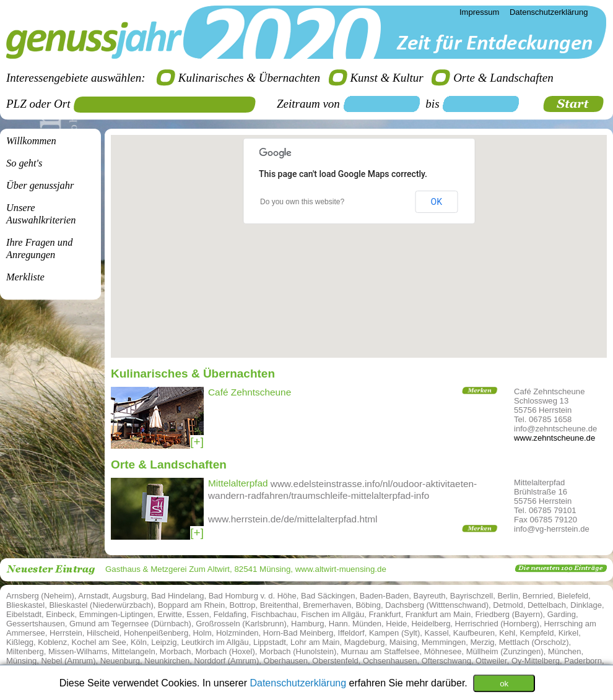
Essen (198, 614)
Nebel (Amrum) (68, 661)
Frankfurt (385, 614)
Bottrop (243, 605)
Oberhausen (286, 661)
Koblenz (52, 642)
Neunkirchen (167, 661)
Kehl (507, 633)
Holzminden (237, 633)
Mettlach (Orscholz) (534, 642)
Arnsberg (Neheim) (40, 596)
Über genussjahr (40, 185)
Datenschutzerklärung (299, 682)
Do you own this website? (302, 202)
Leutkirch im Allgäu (215, 642)
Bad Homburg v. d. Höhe (253, 596)
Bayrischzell (472, 596)
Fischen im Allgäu (333, 614)
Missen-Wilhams (78, 651)
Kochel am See (99, 642)
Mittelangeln (134, 651)
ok (504, 683)
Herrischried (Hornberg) (498, 624)
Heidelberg (431, 624)
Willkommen (31, 141)
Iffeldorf (351, 633)
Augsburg (129, 596)
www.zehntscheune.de (554, 438)
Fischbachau (274, 614)
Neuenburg (120, 661)
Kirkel (569, 633)
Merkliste (25, 277)
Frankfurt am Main (438, 614)
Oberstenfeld (335, 661)
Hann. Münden (355, 624)
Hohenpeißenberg (156, 633)
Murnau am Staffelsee (380, 651)
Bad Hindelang (177, 596)
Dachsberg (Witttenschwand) (437, 605)
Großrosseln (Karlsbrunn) (241, 624)
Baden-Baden (385, 596)
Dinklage (586, 605)
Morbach (176, 651)
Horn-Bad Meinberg (298, 633)
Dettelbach (547, 605)
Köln (139, 642)
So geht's (24, 163)
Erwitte (170, 614)
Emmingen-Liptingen (116, 614)
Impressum (479, 12)
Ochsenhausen (390, 661)
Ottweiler (491, 661)
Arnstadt (93, 596)
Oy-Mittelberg (536, 661)
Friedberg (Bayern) (509, 614)
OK (437, 202)
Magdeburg (365, 642)
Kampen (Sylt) (394, 633)
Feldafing (230, 614)
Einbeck (60, 614)
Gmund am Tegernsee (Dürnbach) (130, 624)
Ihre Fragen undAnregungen (39, 248)
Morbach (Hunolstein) (298, 651)
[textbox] (169, 105)
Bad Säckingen (328, 596)
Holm (202, 633)
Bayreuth (430, 596)
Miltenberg (25, 651)
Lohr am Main (315, 642)
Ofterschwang (446, 661)
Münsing (21, 661)
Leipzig (164, 642)
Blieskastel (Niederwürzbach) (101, 605)
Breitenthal (279, 605)
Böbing (368, 605)
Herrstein (66, 633)
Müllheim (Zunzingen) (505, 651)
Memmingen (444, 642)
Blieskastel (25, 605)
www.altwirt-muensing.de (341, 569)
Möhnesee (443, 651)
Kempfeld (537, 633)
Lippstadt (270, 642)
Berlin (507, 596)
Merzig (483, 642)
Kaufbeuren (474, 633)
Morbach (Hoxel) (225, 651)
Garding (562, 614)
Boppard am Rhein (191, 605)
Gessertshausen (36, 624)
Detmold (508, 605)
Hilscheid (103, 633)
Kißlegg (20, 642)
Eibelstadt (24, 614)
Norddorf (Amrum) (227, 661)
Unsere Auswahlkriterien (41, 214)
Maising (403, 642)
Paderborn (583, 661)
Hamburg (307, 624)
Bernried (538, 596)
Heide (396, 624)
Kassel (437, 633)
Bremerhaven (327, 605)
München (564, 651)
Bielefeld (573, 596)
